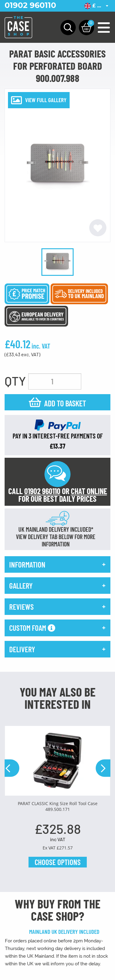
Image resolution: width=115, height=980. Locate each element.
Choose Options (58, 862)
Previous (12, 768)
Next (103, 768)
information (27, 564)
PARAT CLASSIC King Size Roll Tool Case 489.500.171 (58, 806)
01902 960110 (30, 5)
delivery (22, 649)
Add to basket (65, 403)
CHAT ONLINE (89, 491)
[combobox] (97, 6)
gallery (21, 586)
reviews (21, 607)
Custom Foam (32, 628)
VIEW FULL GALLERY (46, 100)
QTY (15, 381)
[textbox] (97, 6)
